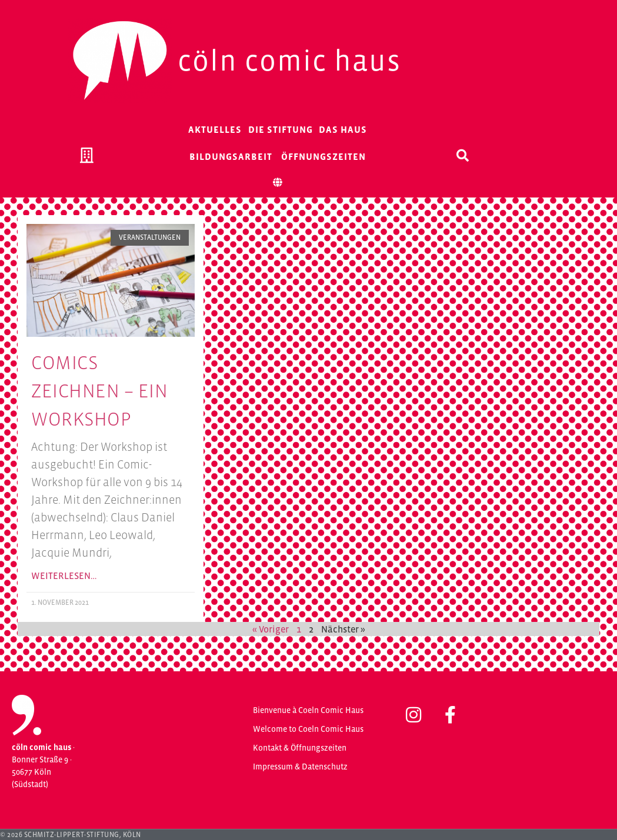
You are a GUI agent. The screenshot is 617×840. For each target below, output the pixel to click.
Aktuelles (215, 129)
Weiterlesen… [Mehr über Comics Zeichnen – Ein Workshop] (64, 575)
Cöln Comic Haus (289, 61)
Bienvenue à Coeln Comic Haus (308, 710)
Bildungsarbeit (231, 156)
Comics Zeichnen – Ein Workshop (99, 391)
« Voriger (271, 629)
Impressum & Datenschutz (300, 767)
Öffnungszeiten (323, 156)
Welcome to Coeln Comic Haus (308, 729)
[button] (463, 155)
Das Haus (343, 129)
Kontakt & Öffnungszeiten (300, 748)
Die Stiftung (281, 129)
